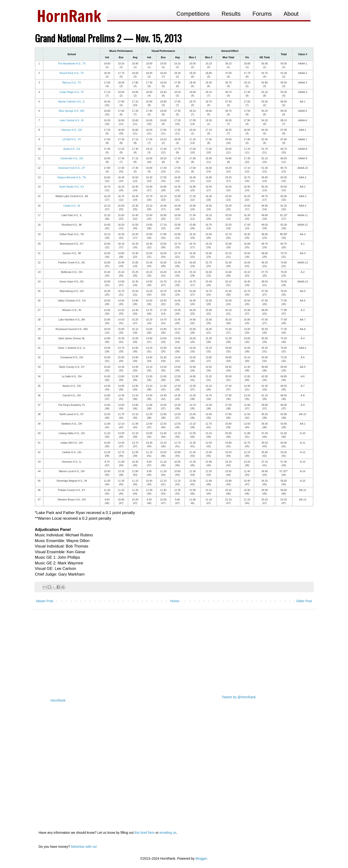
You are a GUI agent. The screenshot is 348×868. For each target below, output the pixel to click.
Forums (262, 14)
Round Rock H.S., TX (72, 73)
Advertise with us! (84, 847)
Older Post (304, 601)
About (291, 14)
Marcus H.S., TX (72, 82)
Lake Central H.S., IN (72, 120)
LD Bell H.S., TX (72, 139)
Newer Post (45, 601)
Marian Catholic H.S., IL (72, 102)
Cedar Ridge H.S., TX (72, 92)
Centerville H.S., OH (72, 158)
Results (231, 14)
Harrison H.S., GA (72, 130)
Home (175, 601)
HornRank (58, 700)
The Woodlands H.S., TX (72, 63)
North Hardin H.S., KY (72, 187)
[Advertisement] (174, 650)
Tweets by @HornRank (238, 697)
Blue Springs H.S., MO (72, 111)
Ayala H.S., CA (72, 149)
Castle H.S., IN (72, 206)
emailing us (168, 833)
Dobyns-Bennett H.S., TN (72, 177)
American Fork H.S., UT (72, 168)
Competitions (193, 14)
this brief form (145, 833)
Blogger (201, 858)
